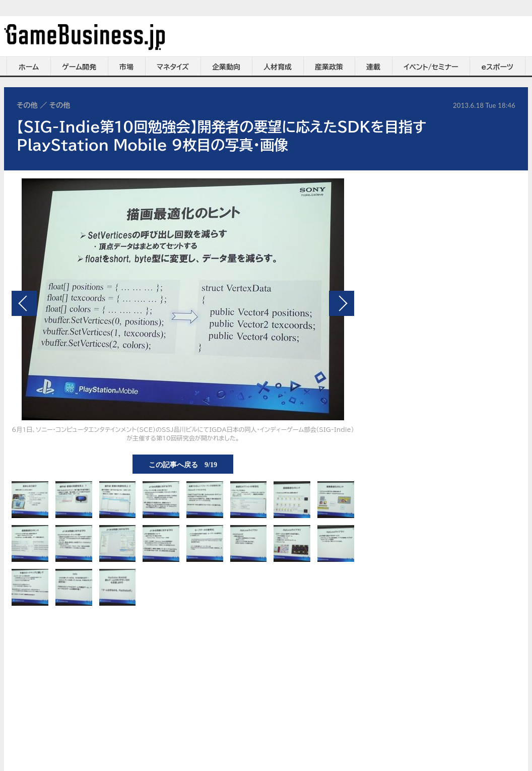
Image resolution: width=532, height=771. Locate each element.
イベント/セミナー (431, 67)
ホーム (29, 67)
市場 (126, 67)
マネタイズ (173, 67)
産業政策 (329, 67)
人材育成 (278, 67)
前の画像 (24, 303)
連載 (373, 67)
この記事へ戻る (183, 464)
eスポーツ (497, 67)
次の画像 (342, 303)
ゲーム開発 (79, 67)
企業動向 (226, 67)
